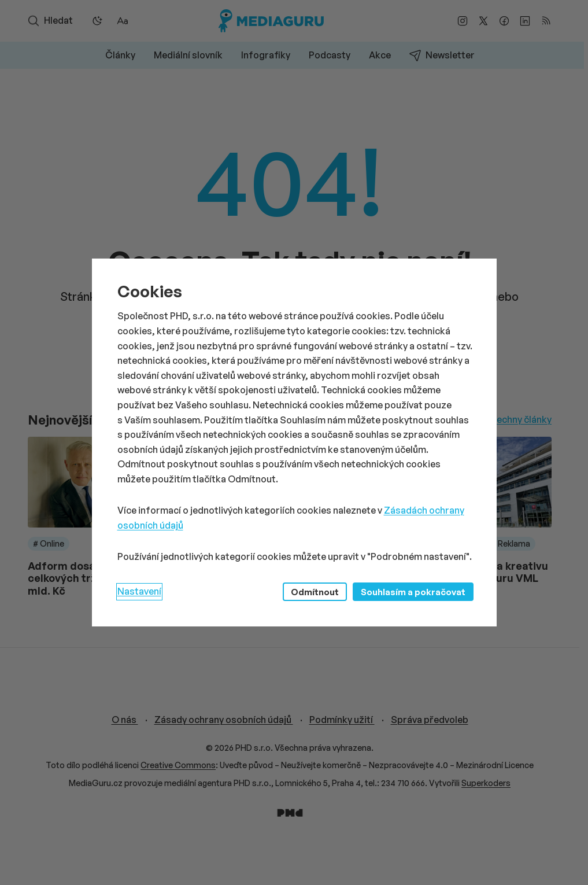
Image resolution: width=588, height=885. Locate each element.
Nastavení (139, 591)
